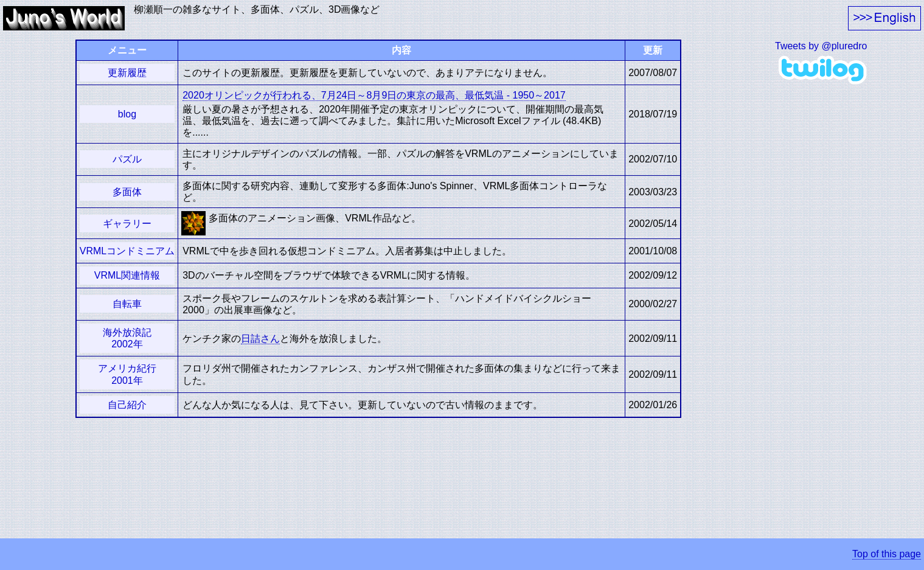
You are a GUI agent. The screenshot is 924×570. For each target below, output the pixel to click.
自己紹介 (127, 405)
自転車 (127, 304)
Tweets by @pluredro (821, 46)
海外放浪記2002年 (127, 338)
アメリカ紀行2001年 (127, 374)
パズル (127, 159)
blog (127, 114)
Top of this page (887, 554)
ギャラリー (127, 224)
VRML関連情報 (127, 275)
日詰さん (260, 339)
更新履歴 (127, 73)
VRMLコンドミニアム (127, 251)
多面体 (127, 192)
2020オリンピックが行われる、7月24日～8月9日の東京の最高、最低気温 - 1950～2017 (374, 95)
